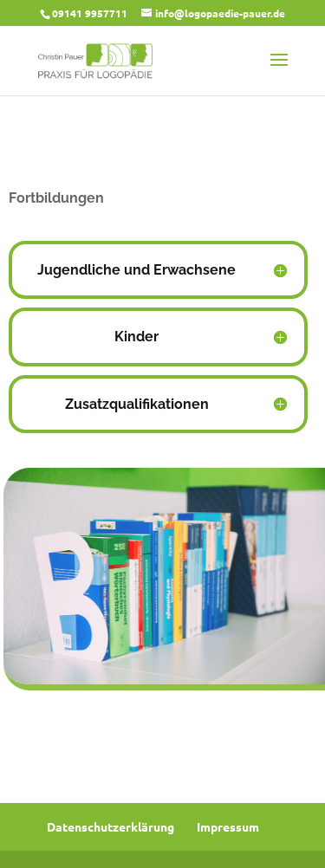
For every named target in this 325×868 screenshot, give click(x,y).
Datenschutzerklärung (110, 826)
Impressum (228, 826)
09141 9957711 (90, 13)
